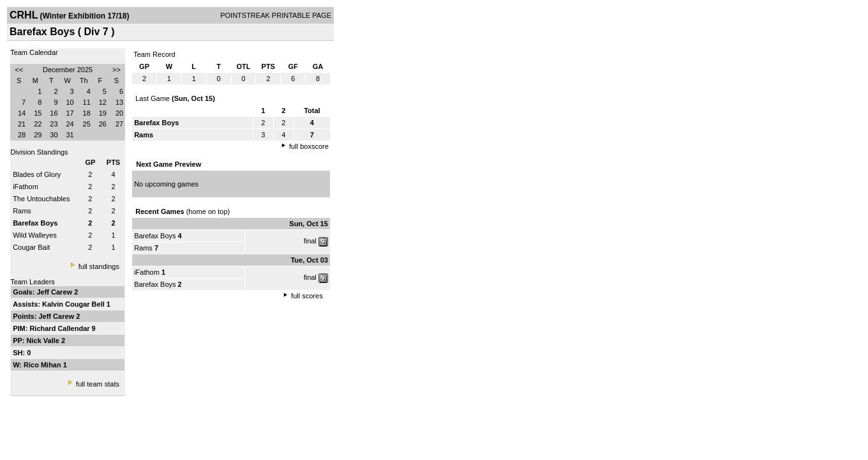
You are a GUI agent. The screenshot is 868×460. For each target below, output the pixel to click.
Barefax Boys (155, 236)
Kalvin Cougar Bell (74, 304)
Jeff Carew (55, 292)
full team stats (98, 384)
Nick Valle (44, 341)
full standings (99, 266)
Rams (22, 211)
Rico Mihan (43, 365)
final (310, 241)
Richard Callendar (60, 328)
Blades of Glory (37, 174)
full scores (307, 296)
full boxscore (309, 146)
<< (19, 70)
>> (116, 70)
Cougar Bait (31, 247)
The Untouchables (41, 199)
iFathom (26, 187)
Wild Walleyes (35, 235)
